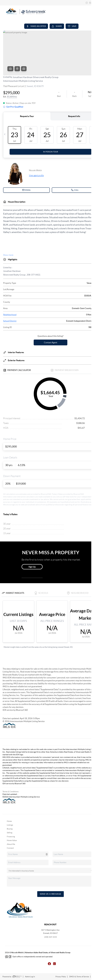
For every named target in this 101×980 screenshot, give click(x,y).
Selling (10, 833)
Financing (11, 837)
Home (9, 821)
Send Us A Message (51, 894)
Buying (10, 829)
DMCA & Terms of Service (79, 977)
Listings (10, 825)
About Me (11, 844)
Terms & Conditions (11, 792)
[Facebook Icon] (48, 963)
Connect (10, 848)
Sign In (91, 3)
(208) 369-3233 (50, 937)
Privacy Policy (61, 977)
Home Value (12, 840)
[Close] (95, 955)
